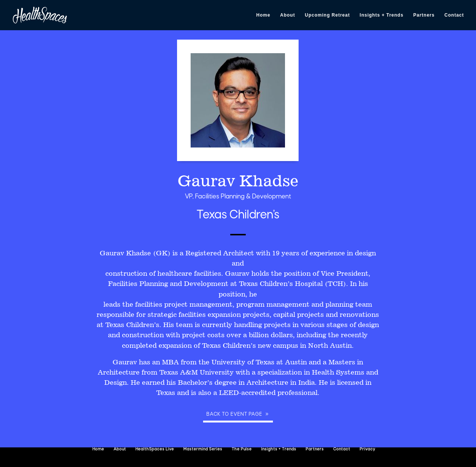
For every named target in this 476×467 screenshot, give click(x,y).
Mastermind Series (203, 449)
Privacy (367, 449)
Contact (454, 15)
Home (263, 15)
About (288, 15)
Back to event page (234, 414)
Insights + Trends (382, 15)
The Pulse (242, 449)
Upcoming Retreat (327, 15)
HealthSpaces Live (155, 449)
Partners (424, 15)
